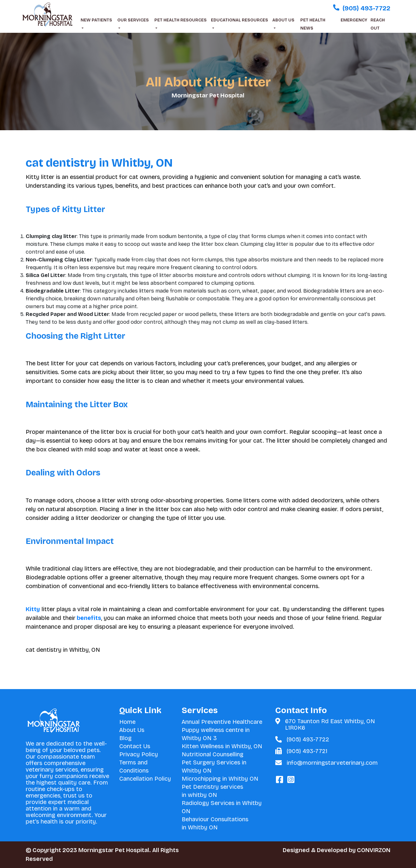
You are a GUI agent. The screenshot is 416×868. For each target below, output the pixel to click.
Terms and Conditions (134, 767)
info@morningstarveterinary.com (332, 763)
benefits (88, 618)
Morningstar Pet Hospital (208, 95)
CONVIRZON (374, 850)
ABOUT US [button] (283, 20)
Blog (125, 738)
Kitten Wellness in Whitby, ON (222, 746)
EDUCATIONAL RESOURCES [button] (240, 20)
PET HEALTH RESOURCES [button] (181, 20)
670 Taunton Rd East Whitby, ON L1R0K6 (330, 724)
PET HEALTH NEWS (313, 24)
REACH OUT (378, 24)
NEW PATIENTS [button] (96, 20)
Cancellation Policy (145, 779)
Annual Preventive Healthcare (222, 722)
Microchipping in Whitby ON (220, 779)
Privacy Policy (139, 754)
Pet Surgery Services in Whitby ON (214, 767)
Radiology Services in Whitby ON (222, 807)
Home (127, 722)
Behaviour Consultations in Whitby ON (215, 823)
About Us (132, 730)
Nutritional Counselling (213, 754)
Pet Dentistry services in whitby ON (212, 791)
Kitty (33, 609)
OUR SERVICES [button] (133, 20)
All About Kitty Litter (208, 82)
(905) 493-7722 (308, 739)
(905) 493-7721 (307, 751)
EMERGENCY (354, 20)
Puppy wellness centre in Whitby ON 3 (216, 734)
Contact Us (135, 746)
